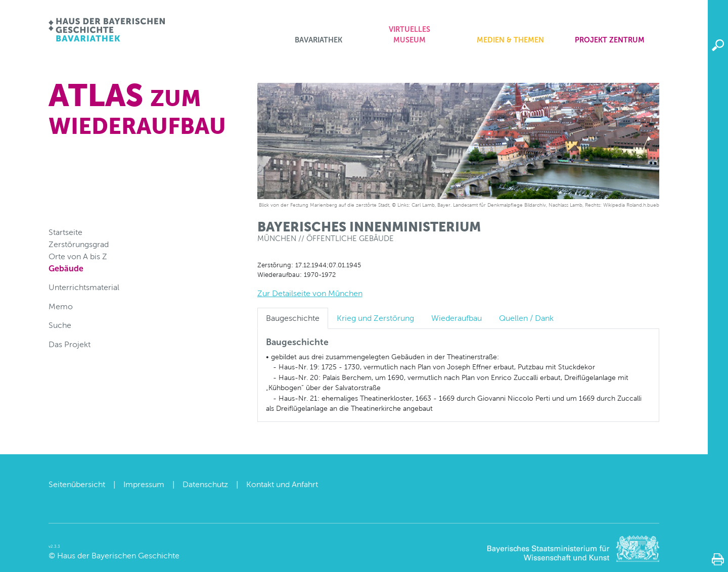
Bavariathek (318, 40)
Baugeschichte (293, 318)
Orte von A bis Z (78, 256)
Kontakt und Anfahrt (282, 484)
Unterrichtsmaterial (84, 287)
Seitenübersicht (77, 484)
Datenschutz (205, 484)
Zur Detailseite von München (310, 293)
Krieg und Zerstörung (375, 318)
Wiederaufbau (457, 318)
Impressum (144, 484)
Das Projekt (70, 344)
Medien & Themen (510, 40)
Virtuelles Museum (409, 35)
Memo (61, 306)
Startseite (65, 232)
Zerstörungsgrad (79, 244)
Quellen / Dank (526, 318)
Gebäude (66, 269)
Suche (60, 325)
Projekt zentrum (610, 40)
